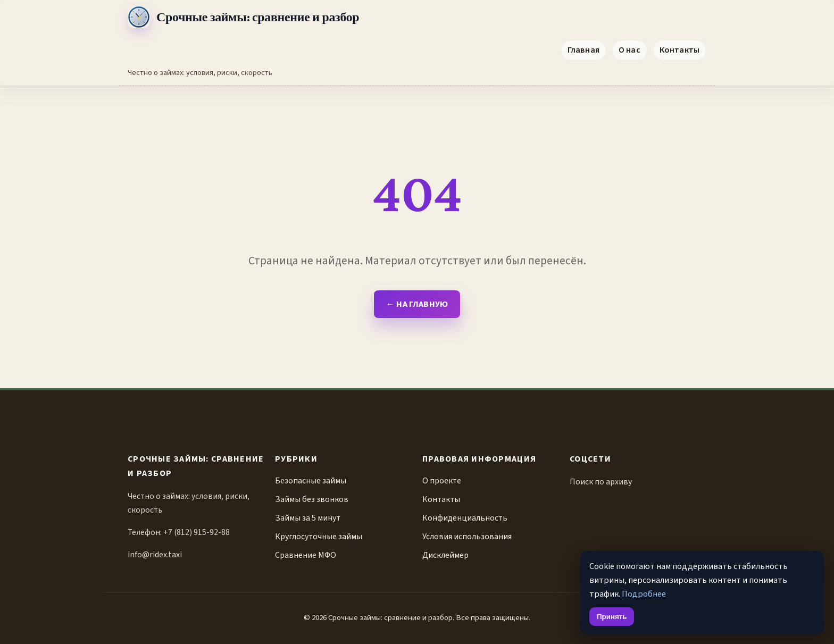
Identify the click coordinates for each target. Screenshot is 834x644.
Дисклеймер (445, 555)
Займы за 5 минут (308, 518)
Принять (612, 617)
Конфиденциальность (465, 518)
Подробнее (644, 594)
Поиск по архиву (601, 482)
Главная (583, 50)
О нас (629, 50)
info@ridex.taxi (155, 555)
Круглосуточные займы (319, 537)
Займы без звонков (312, 499)
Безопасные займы (311, 481)
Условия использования (467, 537)
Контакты (679, 50)
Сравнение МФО (306, 555)
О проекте (442, 481)
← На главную (417, 304)
